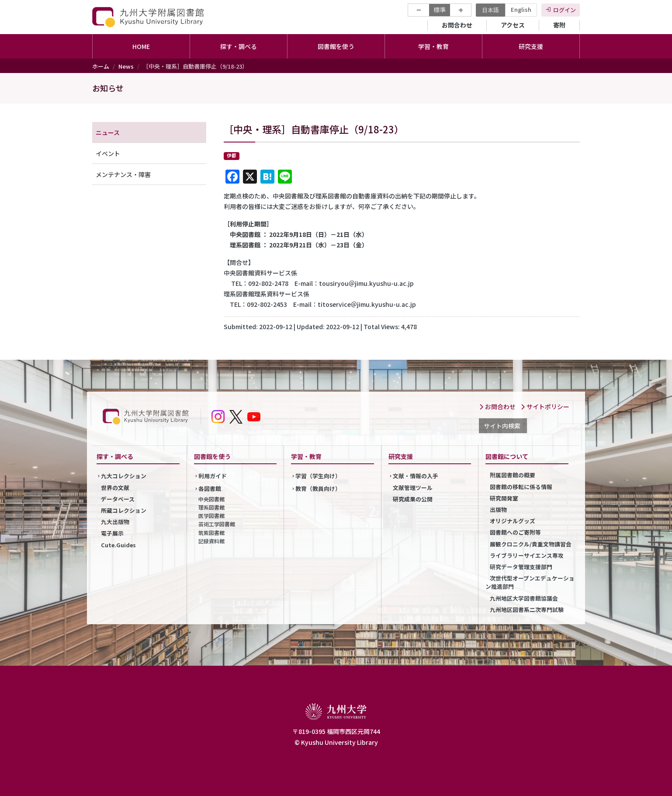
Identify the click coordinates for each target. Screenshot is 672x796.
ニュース (108, 132)
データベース (118, 499)
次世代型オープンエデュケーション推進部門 (530, 582)
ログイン (565, 10)
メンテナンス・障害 (123, 174)
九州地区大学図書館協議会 (524, 598)
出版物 (498, 509)
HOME (141, 46)
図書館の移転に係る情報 (521, 487)
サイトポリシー (545, 407)
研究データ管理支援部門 (521, 567)
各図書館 (210, 488)
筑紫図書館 (211, 533)
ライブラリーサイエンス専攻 (527, 555)
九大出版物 (115, 522)
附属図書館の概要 (513, 475)
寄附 (559, 25)
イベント (108, 153)
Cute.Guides (118, 545)
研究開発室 (504, 498)
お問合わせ (457, 25)
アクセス (513, 25)
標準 (440, 10)
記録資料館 (211, 541)
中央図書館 (211, 499)
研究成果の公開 (413, 499)
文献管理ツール (413, 488)
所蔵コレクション (124, 510)
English (521, 9)
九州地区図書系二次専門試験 (527, 610)
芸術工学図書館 (217, 524)
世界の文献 (115, 488)
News (126, 66)
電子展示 (112, 533)
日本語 (490, 10)
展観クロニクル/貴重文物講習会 (531, 544)
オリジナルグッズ (513, 521)
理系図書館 (211, 507)
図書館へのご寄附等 (515, 532)
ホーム (101, 66)
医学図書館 (211, 516)
